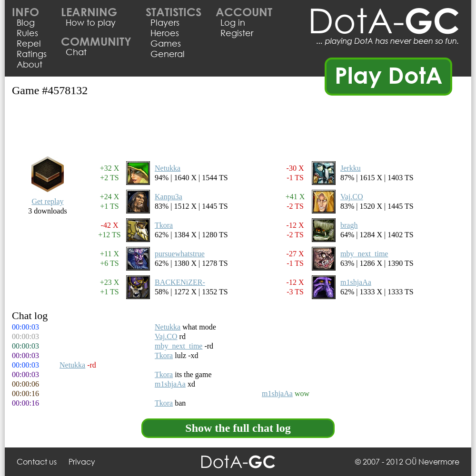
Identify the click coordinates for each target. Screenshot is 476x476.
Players (165, 22)
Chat (76, 52)
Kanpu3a (169, 197)
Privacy (82, 461)
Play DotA (389, 75)
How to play (91, 22)
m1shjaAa (356, 282)
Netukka (168, 168)
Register (237, 33)
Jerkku (351, 168)
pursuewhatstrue (180, 254)
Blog (26, 22)
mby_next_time (364, 254)
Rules (27, 33)
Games (166, 43)
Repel (29, 43)
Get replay (47, 201)
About (30, 64)
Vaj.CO (352, 197)
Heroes (165, 33)
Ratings (32, 54)
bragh (349, 225)
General (168, 54)
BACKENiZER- (180, 282)
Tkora (164, 225)
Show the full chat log (238, 428)
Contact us (37, 461)
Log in (233, 22)
